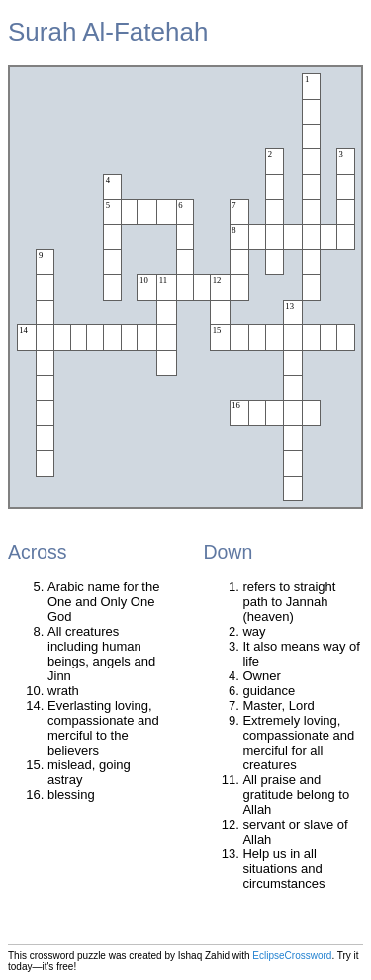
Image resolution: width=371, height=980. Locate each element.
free (65, 967)
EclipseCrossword (292, 956)
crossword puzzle (68, 956)
